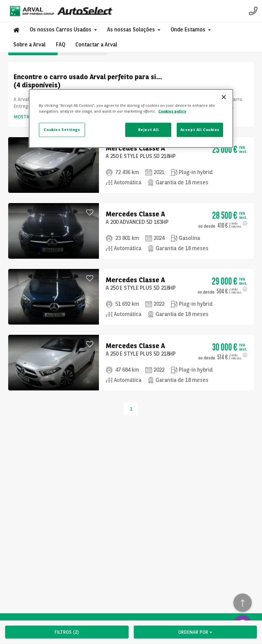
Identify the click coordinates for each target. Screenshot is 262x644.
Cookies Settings (62, 130)
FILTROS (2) (67, 632)
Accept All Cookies (200, 130)
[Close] (224, 97)
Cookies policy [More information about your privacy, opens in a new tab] (172, 111)
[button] (63, 30)
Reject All (149, 130)
